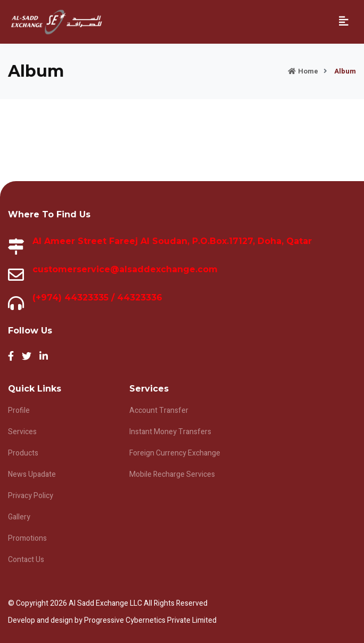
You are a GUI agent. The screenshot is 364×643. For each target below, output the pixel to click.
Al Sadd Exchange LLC (106, 603)
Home (303, 71)
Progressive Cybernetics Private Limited (150, 620)
